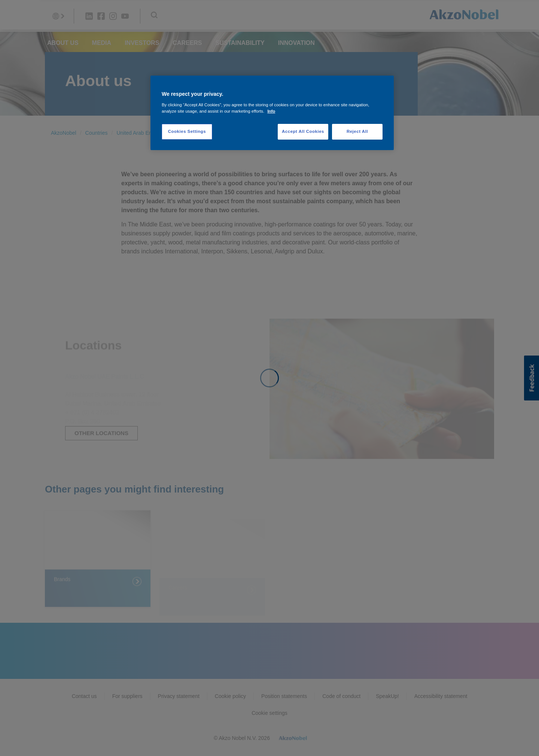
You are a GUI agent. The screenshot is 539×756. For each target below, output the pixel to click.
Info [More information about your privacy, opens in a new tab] (271, 111)
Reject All (357, 131)
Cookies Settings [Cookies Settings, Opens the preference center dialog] (187, 131)
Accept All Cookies (303, 131)
